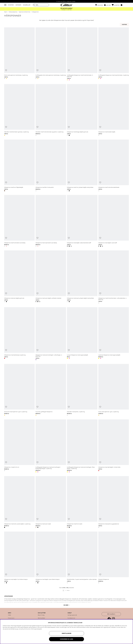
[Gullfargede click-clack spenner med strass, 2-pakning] (51, 54)
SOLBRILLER (27, 5)
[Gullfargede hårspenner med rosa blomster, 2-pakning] (114, 54)
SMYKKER (18, 5)
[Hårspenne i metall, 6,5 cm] (19, 446)
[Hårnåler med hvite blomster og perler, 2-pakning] (51, 110)
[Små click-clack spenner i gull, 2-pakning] (19, 390)
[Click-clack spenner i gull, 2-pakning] (114, 390)
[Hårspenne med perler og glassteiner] (114, 502)
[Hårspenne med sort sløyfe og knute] (19, 277)
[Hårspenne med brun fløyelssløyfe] (19, 166)
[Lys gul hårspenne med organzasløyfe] (82, 334)
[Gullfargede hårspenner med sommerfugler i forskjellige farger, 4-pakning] (51, 446)
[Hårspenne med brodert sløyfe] (114, 110)
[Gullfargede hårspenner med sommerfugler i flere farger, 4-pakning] (82, 446)
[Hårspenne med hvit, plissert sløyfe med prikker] (82, 166)
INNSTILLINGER (66, 633)
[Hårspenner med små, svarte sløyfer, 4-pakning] (19, 502)
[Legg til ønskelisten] (6, 70)
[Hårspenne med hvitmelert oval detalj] (19, 221)
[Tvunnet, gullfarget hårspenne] (51, 390)
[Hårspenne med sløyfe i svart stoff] (114, 221)
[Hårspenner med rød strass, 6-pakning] (19, 334)
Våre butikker (41, 618)
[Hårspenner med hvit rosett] (82, 502)
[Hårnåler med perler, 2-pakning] (82, 390)
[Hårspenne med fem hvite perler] (51, 166)
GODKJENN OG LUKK (66, 639)
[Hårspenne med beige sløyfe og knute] (82, 110)
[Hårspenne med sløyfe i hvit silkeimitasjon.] (19, 558)
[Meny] (6, 5)
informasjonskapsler (36, 629)
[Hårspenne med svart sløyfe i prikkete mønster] (51, 277)
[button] (108, 5)
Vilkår (9, 615)
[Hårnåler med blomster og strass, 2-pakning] (19, 110)
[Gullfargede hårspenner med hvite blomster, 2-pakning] (82, 54)
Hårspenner (35, 12)
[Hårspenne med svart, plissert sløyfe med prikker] (82, 277)
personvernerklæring (11, 629)
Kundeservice (71, 618)
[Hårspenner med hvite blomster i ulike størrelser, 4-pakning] (114, 277)
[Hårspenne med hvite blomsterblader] (114, 166)
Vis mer (67, 605)
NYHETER (11, 5)
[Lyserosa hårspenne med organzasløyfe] (114, 334)
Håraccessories (13, 12)
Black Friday (41, 615)
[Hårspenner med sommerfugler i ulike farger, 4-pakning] (51, 334)
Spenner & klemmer (25, 12)
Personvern (11, 618)
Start (6, 12)
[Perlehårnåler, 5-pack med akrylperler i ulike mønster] (82, 558)
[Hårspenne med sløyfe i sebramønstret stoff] (82, 221)
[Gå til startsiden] (66, 5)
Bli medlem (111, 614)
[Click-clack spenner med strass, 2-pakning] (19, 54)
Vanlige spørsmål (72, 615)
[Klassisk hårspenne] (114, 558)
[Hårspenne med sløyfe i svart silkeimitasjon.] (51, 558)
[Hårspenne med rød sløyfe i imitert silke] (114, 446)
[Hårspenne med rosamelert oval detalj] (51, 221)
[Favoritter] (116, 5)
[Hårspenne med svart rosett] (51, 502)
